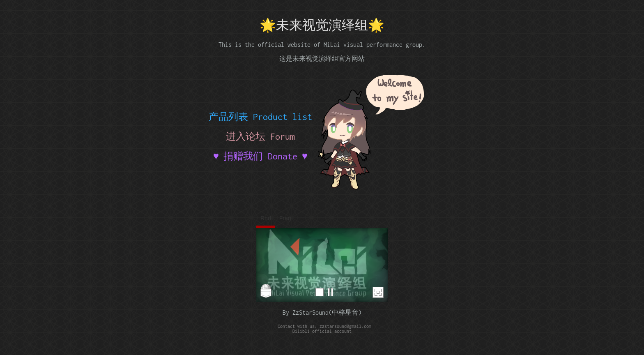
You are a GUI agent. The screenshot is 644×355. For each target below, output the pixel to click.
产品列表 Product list (260, 117)
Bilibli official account (322, 331)
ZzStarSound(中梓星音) (327, 312)
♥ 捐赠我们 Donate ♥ (260, 156)
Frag (285, 218)
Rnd (266, 218)
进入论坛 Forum (260, 136)
